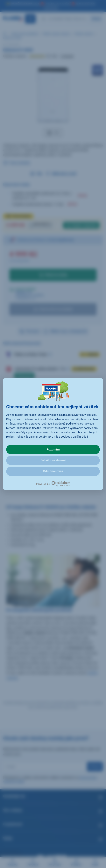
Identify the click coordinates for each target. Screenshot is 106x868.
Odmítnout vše (53, 471)
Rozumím (53, 449)
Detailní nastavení (53, 460)
